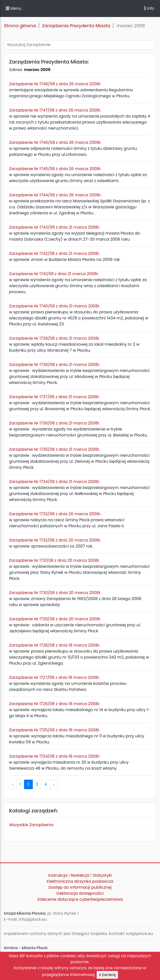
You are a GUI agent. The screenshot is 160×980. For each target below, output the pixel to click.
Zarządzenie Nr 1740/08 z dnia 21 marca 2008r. (55, 306)
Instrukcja (58, 875)
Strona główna (20, 26)
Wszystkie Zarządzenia (31, 825)
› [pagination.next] (54, 784)
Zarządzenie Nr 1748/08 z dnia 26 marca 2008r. (55, 84)
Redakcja (80, 875)
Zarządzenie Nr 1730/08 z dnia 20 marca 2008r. (55, 593)
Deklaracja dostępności (80, 893)
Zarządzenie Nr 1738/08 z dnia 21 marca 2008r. (55, 365)
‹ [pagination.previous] (13, 784)
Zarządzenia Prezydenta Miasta (76, 26)
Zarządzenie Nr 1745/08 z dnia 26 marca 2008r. (55, 169)
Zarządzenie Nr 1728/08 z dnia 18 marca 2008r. (55, 645)
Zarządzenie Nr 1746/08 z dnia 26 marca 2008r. (55, 142)
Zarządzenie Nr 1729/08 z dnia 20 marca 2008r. (55, 619)
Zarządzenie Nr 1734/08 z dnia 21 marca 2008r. (55, 482)
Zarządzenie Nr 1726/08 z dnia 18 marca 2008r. (55, 704)
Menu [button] (14, 8)
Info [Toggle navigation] (149, 8)
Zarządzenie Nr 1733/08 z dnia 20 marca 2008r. (55, 514)
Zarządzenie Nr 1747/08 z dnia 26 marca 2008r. (55, 110)
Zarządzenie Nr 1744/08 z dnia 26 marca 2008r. (55, 195)
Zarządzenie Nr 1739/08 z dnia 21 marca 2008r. (55, 338)
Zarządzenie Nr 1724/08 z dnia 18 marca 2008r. (55, 756)
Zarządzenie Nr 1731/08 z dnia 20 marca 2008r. (55, 560)
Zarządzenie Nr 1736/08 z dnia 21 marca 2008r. (55, 423)
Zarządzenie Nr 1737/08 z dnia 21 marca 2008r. (54, 397)
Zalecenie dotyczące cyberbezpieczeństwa (80, 899)
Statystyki (102, 875)
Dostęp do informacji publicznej (80, 887)
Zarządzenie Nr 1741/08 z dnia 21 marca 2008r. (54, 274)
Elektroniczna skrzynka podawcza (80, 881)
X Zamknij (107, 975)
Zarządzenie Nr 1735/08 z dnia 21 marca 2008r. (55, 449)
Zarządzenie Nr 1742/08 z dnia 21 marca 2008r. (55, 254)
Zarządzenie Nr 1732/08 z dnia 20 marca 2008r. (55, 540)
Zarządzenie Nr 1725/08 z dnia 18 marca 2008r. (55, 730)
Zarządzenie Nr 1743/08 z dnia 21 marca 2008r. (55, 227)
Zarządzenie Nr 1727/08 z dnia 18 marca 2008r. (54, 677)
